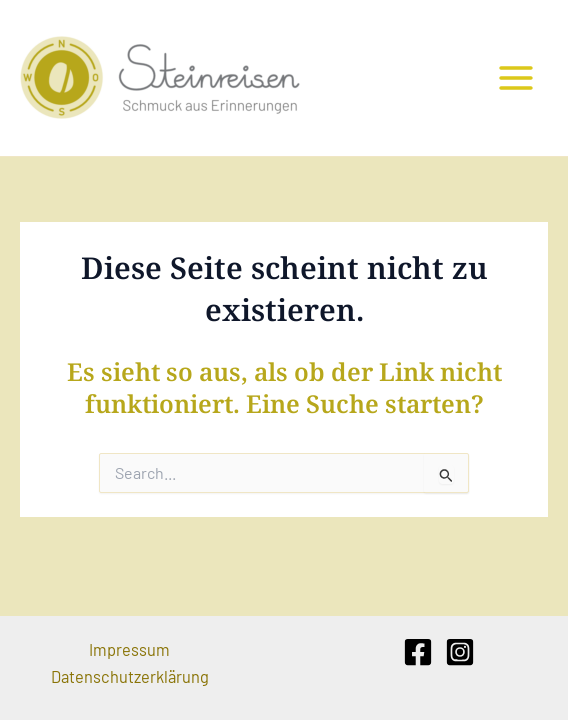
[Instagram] (460, 652)
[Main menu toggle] (515, 78)
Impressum (129, 649)
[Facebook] (418, 652)
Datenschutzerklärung (130, 676)
